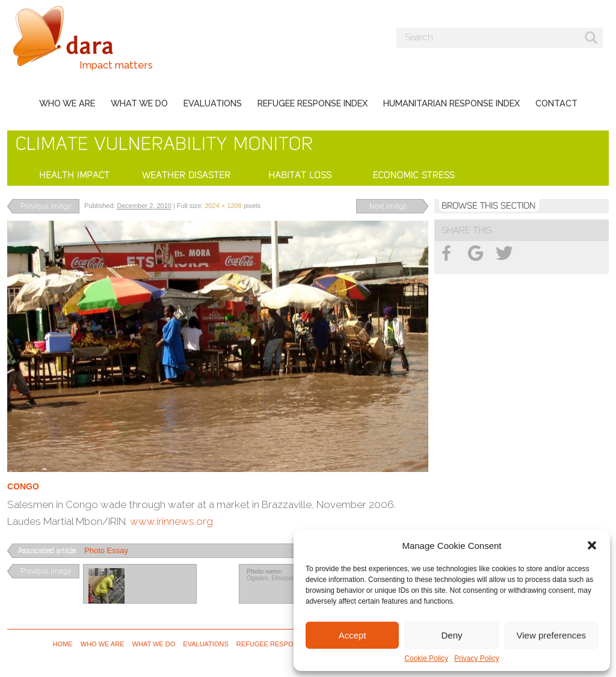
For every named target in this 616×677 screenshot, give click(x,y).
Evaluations (213, 103)
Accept (353, 635)
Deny (451, 635)
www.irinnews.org (171, 521)
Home (63, 644)
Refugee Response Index (313, 103)
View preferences (552, 635)
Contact (556, 103)
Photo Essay (106, 550)
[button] (592, 545)
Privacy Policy (477, 658)
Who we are (67, 103)
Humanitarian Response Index (451, 103)
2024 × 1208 (223, 206)
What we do (139, 103)
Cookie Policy (426, 658)
